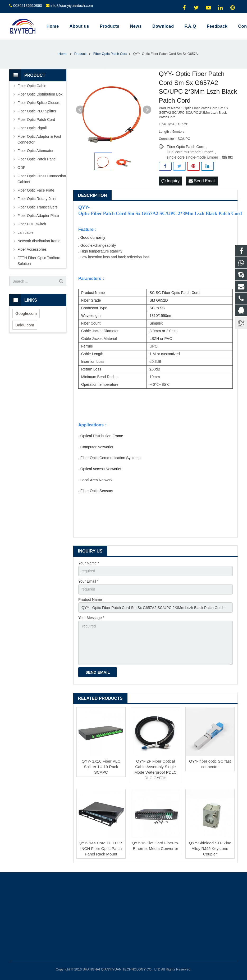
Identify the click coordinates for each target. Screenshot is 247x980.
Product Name (90, 600)
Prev (80, 110)
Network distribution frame (39, 241)
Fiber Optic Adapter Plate (38, 216)
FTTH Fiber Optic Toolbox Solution (39, 261)
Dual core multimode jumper (190, 152)
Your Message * (91, 618)
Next (147, 110)
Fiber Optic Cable (32, 86)
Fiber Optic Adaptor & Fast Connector (39, 139)
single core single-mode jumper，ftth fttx (200, 157)
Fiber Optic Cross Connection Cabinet (42, 179)
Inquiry (170, 181)
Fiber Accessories (32, 249)
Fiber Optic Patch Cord (185, 147)
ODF (21, 168)
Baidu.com (25, 325)
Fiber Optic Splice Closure (39, 103)
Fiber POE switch (32, 224)
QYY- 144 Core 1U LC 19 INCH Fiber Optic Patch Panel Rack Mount (101, 848)
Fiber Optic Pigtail (32, 128)
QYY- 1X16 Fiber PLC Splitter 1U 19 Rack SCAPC (101, 767)
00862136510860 (28, 6)
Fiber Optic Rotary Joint (37, 199)
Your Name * (89, 563)
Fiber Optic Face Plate (36, 190)
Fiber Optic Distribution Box (40, 94)
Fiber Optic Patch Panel (37, 159)
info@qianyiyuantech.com (72, 6)
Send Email (202, 181)
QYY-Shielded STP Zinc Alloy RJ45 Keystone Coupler (210, 848)
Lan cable (26, 232)
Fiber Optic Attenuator (35, 151)
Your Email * (88, 581)
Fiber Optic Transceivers (38, 207)
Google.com (26, 313)
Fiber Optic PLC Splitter (37, 111)
